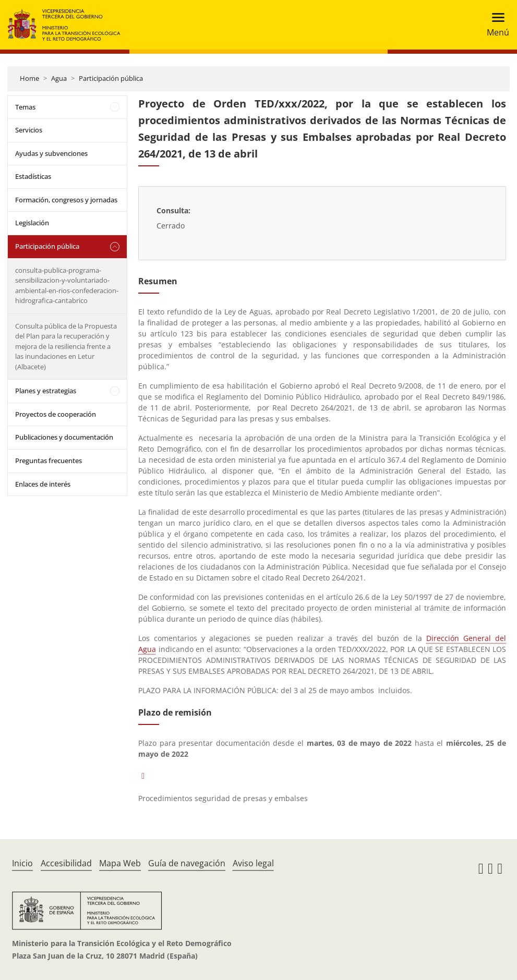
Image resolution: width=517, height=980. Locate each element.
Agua (59, 78)
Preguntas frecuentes (49, 461)
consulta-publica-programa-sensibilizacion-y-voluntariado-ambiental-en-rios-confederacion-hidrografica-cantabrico (67, 286)
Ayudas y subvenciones (51, 153)
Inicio (22, 863)
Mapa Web (120, 863)
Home (29, 78)
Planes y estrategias (46, 391)
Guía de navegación (187, 863)
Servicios (29, 130)
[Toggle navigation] (495, 25)
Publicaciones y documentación (64, 437)
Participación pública (111, 78)
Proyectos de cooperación (56, 414)
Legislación (32, 223)
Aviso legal (253, 863)
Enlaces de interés (43, 484)
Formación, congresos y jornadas (66, 200)
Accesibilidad (66, 863)
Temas (25, 107)
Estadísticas (33, 176)
